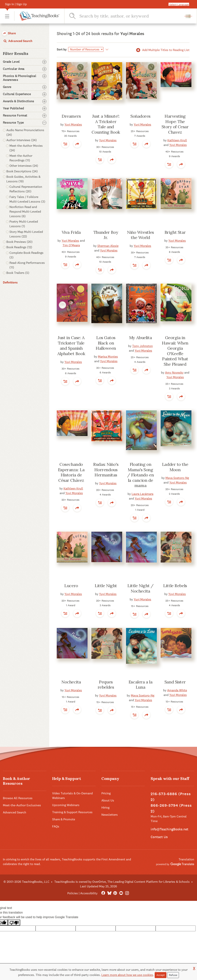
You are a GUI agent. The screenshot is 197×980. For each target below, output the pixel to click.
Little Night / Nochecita (140, 588)
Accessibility (89, 893)
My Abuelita (140, 338)
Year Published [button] (25, 108)
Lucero (71, 586)
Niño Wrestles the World (140, 235)
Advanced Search (18, 41)
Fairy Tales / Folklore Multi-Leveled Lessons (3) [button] (27, 199)
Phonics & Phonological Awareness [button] (25, 78)
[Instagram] (127, 893)
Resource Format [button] (25, 116)
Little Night (106, 586)
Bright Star (175, 232)
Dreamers (71, 116)
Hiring (105, 808)
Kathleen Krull (177, 140)
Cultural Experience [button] (25, 94)
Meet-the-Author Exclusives (22, 805)
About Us (108, 800)
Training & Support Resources (72, 812)
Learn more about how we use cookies (127, 975)
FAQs (56, 826)
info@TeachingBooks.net (169, 829)
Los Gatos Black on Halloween (106, 343)
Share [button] (9, 33)
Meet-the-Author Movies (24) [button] (26, 148)
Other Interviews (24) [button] (24, 166)
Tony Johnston (142, 346)
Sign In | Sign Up (16, 4)
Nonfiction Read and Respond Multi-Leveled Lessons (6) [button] (25, 212)
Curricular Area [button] (25, 69)
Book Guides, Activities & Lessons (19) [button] (23, 179)
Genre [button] (25, 87)
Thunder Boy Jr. (106, 235)
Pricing (106, 793)
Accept (161, 975)
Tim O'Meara (71, 245)
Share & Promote (64, 819)
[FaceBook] (103, 893)
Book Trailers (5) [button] (18, 273)
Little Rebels (175, 586)
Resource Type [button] (25, 123)
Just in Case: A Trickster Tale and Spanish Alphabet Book (71, 346)
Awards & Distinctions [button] (25, 101)
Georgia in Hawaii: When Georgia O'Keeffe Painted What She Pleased (175, 351)
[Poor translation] (14, 923)
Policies (73, 893)
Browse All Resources (18, 798)
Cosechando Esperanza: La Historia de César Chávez (71, 472)
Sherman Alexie (108, 246)
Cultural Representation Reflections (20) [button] (26, 189)
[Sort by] (86, 49)
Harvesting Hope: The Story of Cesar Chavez (175, 124)
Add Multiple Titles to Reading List (162, 50)
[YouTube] (121, 893)
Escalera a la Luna (140, 685)
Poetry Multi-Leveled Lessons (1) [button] (24, 224)
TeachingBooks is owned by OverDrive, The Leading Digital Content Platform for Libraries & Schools (122, 882)
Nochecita (71, 682)
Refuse (173, 975)
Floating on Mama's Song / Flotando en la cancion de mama (140, 475)
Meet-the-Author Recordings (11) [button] (21, 158)
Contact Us (159, 837)
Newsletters (110, 815)
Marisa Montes (108, 357)
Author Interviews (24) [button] (22, 140)
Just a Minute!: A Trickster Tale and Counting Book (106, 124)
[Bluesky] (109, 893)
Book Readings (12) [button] (19, 247)
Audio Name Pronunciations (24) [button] (25, 132)
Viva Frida (71, 232)
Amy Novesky (174, 373)
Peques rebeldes (106, 685)
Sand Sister (175, 682)
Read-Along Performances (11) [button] (27, 265)
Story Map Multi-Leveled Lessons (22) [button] (26, 234)
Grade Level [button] (25, 62)
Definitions (10, 282)
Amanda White (177, 690)
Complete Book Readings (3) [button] (26, 255)
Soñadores (140, 116)
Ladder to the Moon (175, 467)
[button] (7, 16)
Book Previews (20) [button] (19, 242)
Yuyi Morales (73, 124)
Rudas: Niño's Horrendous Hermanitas (106, 470)
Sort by (62, 49)
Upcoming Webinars (66, 805)
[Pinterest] (115, 893)
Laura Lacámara (142, 494)
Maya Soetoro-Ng (177, 478)
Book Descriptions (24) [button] (22, 171)
